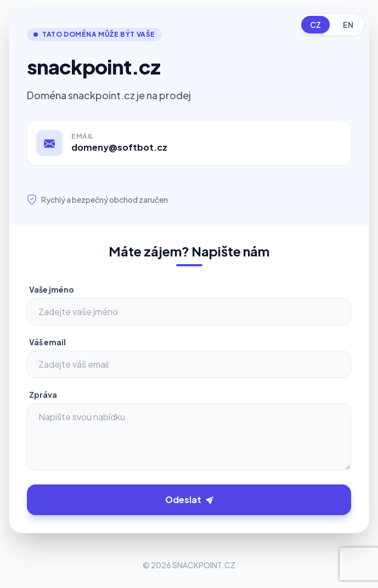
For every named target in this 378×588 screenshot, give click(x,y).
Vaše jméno (52, 289)
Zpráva (43, 395)
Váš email (47, 342)
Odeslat (189, 499)
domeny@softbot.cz (119, 147)
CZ (315, 25)
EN (348, 25)
